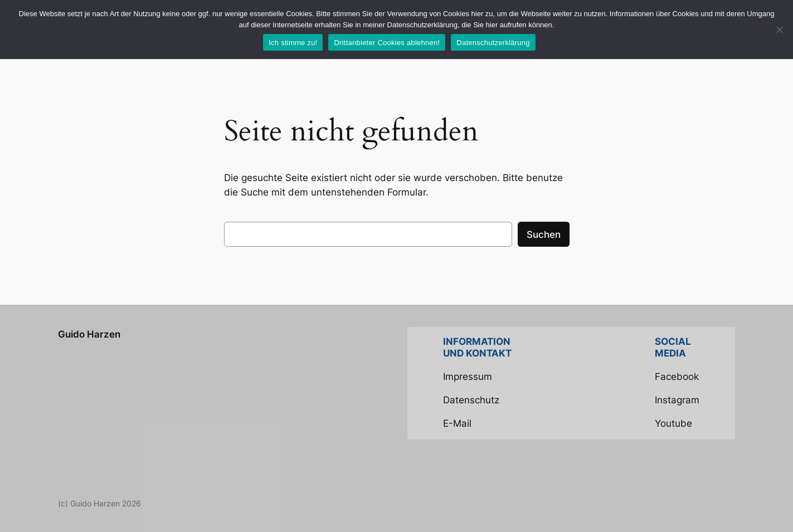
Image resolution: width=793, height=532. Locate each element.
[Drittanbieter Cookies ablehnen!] (779, 30)
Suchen (544, 235)
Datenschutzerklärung (493, 43)
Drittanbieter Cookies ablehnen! (387, 43)
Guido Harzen (89, 334)
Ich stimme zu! (293, 43)
